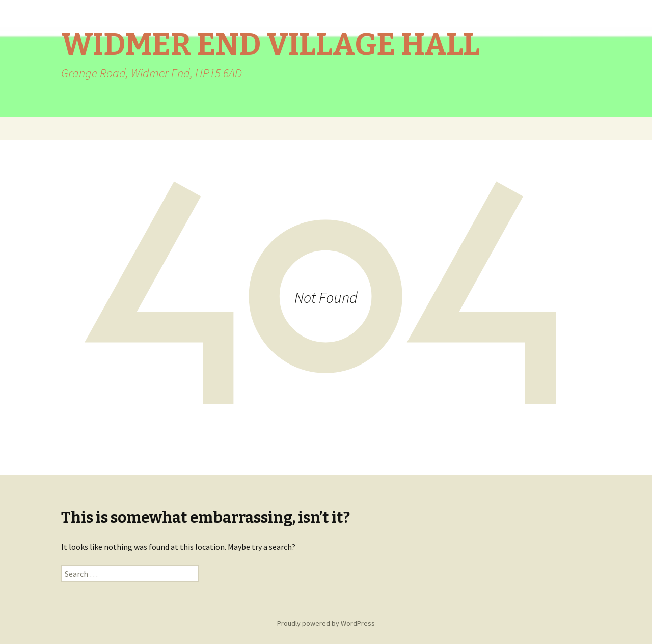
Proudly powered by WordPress (326, 623)
